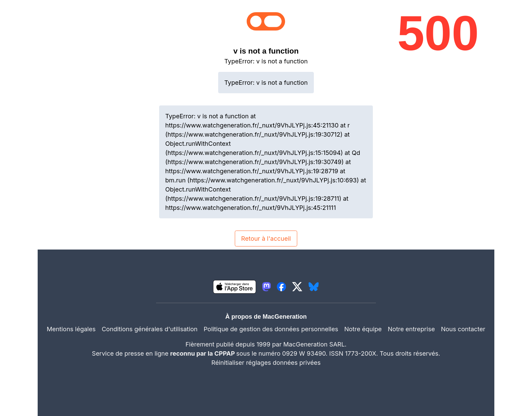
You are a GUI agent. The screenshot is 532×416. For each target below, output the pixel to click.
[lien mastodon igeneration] (267, 287)
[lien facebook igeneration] (281, 287)
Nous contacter (463, 329)
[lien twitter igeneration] (297, 287)
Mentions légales (71, 329)
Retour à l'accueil (266, 239)
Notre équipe (363, 329)
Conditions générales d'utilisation (150, 329)
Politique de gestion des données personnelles (271, 329)
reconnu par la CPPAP (203, 353)
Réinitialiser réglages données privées (266, 363)
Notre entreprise (411, 329)
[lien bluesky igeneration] (314, 287)
